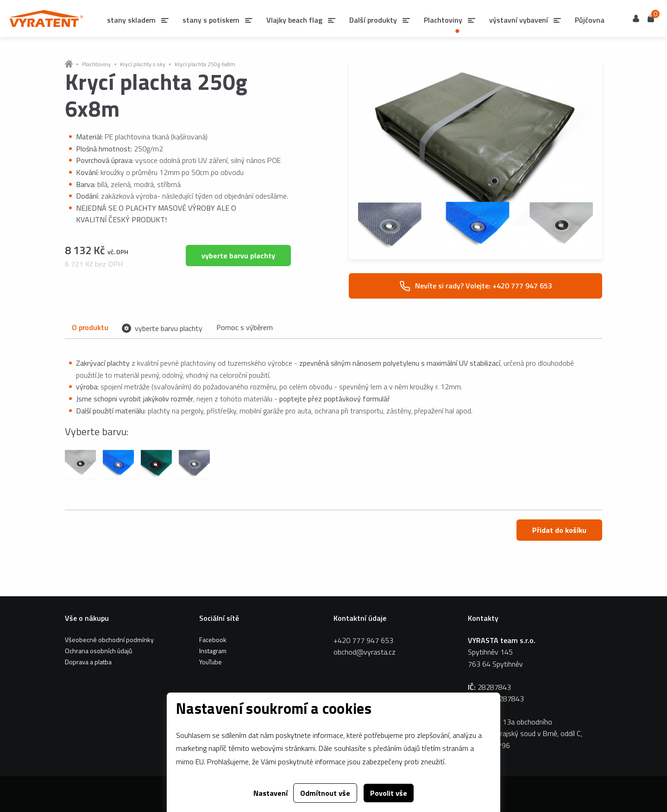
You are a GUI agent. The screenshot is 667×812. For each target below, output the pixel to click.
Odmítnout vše (325, 793)
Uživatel (636, 19)
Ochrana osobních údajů (98, 651)
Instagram (213, 651)
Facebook (213, 640)
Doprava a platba (88, 662)
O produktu (90, 327)
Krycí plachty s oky (143, 64)
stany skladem (131, 20)
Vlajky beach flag (294, 20)
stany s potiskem (211, 20)
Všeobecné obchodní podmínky (109, 640)
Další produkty (373, 20)
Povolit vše (389, 793)
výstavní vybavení (519, 20)
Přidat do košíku (559, 530)
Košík (651, 18)
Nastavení (271, 793)
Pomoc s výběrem (245, 327)
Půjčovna (590, 20)
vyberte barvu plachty (238, 256)
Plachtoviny (96, 64)
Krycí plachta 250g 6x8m (205, 64)
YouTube (211, 662)
